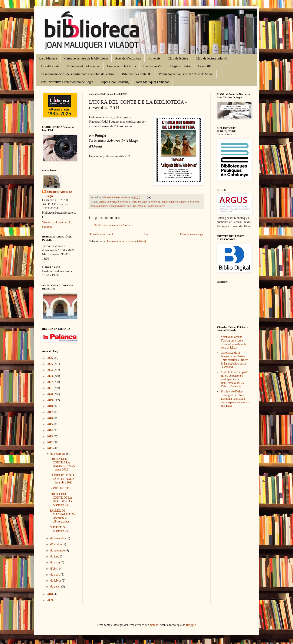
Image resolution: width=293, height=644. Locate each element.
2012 (50, 442)
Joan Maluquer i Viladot (152, 82)
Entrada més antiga (192, 234)
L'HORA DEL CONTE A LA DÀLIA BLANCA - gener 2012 (62, 464)
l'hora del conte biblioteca (151, 206)
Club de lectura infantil (211, 58)
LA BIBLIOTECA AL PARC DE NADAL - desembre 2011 (63, 479)
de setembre (58, 551)
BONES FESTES (60, 488)
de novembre (58, 538)
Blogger (191, 625)
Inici (146, 234)
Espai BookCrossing (115, 82)
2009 (50, 600)
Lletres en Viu (153, 66)
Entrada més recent (101, 234)
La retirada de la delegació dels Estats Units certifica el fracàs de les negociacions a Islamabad (234, 360)
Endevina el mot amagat (83, 66)
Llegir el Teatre (180, 66)
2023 (50, 376)
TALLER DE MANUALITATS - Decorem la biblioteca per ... (63, 516)
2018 (50, 406)
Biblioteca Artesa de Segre (59, 194)
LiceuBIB (205, 66)
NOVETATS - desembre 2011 (60, 529)
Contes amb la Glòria (121, 66)
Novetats (154, 58)
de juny (55, 556)
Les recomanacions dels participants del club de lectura (77, 74)
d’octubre (56, 544)
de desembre (58, 454)
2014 (50, 430)
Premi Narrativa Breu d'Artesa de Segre (186, 74)
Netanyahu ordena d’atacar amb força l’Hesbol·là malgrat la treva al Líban (234, 342)
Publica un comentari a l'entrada (113, 225)
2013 (50, 436)
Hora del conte (49, 66)
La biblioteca (48, 58)
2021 (50, 388)
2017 (50, 412)
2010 (50, 594)
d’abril (55, 569)
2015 (50, 424)
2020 (50, 394)
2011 (50, 448)
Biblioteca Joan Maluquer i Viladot (168, 202)
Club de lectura (178, 58)
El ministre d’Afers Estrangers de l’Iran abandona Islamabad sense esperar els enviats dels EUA (235, 399)
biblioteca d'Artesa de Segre (133, 202)
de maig (55, 562)
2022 (50, 382)
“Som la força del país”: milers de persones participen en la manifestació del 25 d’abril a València (235, 379)
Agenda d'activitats (128, 58)
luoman (154, 625)
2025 (50, 364)
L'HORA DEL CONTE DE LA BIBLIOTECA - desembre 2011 (61, 500)
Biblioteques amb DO (137, 74)
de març (55, 575)
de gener (56, 587)
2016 (50, 418)
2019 (50, 400)
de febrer (56, 581)
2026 (50, 358)
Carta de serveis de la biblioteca (86, 58)
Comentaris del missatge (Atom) (126, 241)
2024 (50, 370)
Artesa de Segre (108, 202)
